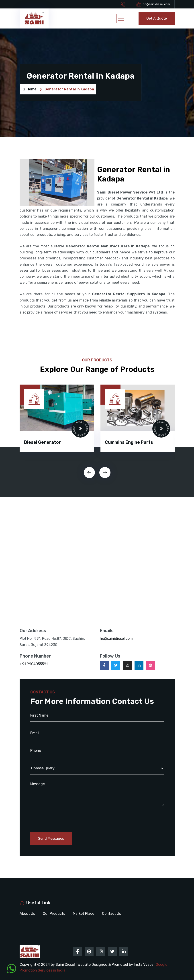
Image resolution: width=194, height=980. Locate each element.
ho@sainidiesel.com (156, 4)
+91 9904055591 (34, 664)
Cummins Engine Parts (129, 442)
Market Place (84, 914)
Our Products (54, 914)
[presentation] (89, 473)
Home (29, 89)
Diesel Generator (42, 442)
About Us (27, 914)
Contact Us (111, 914)
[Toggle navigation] (121, 18)
